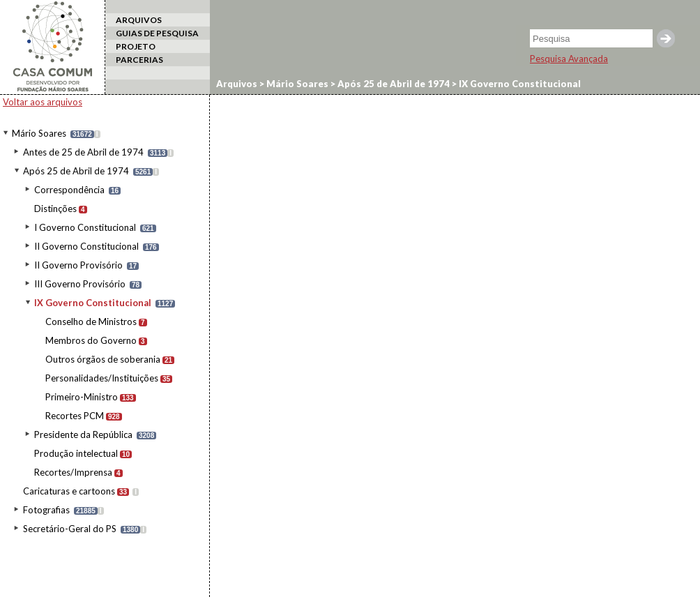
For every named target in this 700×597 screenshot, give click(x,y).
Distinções (55, 209)
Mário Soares (39, 133)
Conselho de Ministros (91, 322)
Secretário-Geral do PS (70, 529)
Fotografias (46, 510)
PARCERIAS (139, 60)
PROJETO (136, 46)
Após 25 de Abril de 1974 (76, 171)
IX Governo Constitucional (93, 303)
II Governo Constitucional (86, 246)
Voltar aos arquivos (43, 102)
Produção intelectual (76, 453)
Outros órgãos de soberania (103, 359)
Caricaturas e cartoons (69, 491)
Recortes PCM (75, 416)
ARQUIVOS (139, 20)
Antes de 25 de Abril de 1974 (83, 152)
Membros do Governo (91, 340)
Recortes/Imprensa (73, 472)
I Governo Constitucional (85, 227)
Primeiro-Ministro (82, 397)
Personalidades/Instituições (102, 378)
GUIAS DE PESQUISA (157, 33)
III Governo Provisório (80, 284)
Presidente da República (83, 434)
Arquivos (237, 84)
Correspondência (69, 190)
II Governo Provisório (78, 265)
